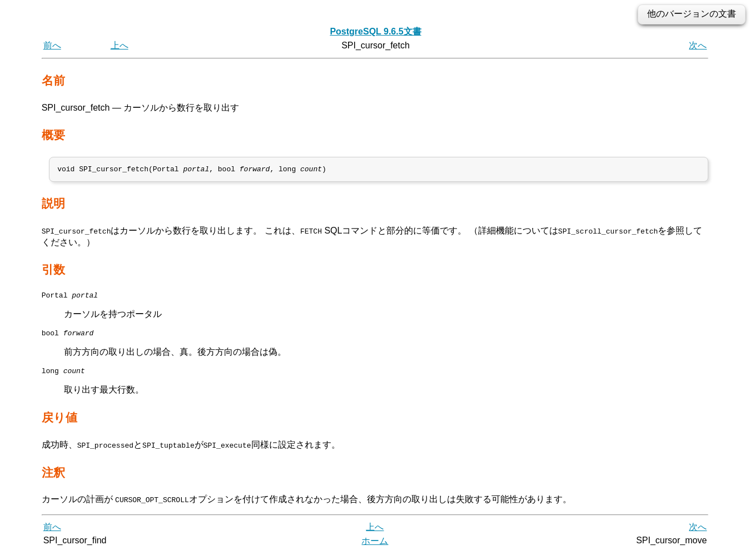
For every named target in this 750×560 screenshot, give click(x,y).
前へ (52, 45)
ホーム (375, 547)
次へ (698, 45)
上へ (120, 45)
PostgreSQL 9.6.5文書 (375, 31)
